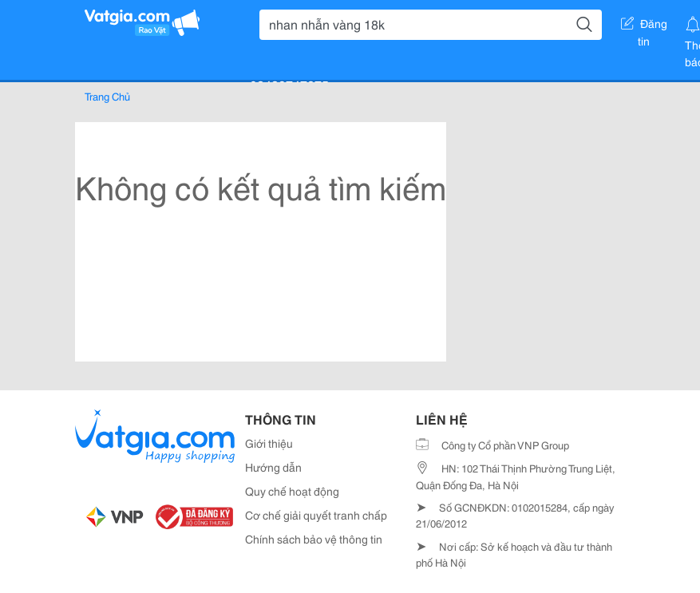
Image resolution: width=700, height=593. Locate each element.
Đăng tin (644, 26)
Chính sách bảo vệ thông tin (314, 539)
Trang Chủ (107, 96)
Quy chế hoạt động (292, 491)
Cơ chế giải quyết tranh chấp (316, 515)
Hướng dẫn (273, 467)
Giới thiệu (269, 443)
